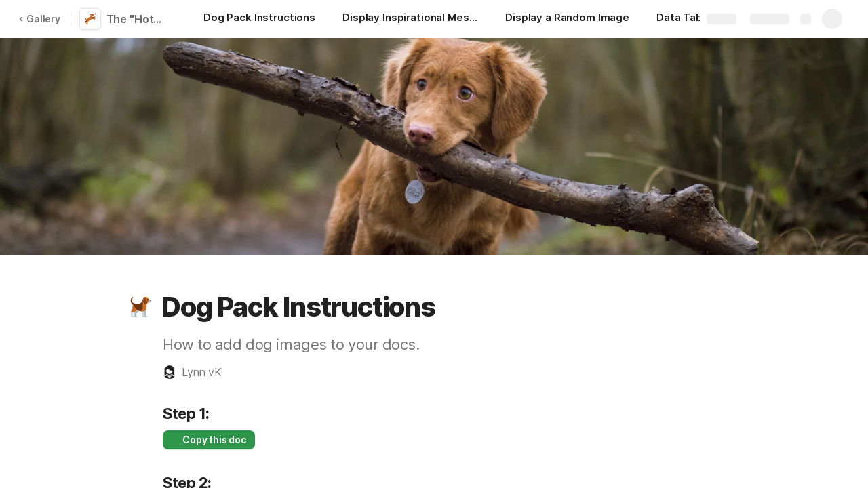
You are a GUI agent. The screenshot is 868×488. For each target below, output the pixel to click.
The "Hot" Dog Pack (137, 19)
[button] (140, 307)
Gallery (39, 19)
